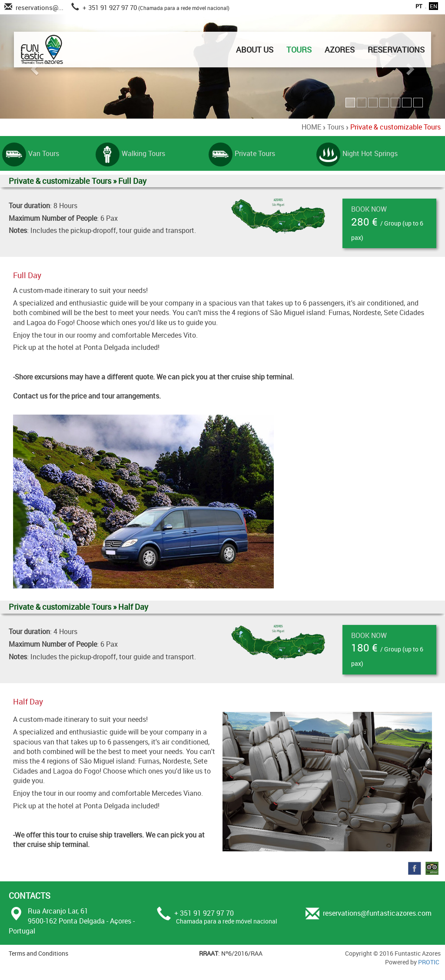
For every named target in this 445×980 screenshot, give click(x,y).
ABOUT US (255, 50)
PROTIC (429, 962)
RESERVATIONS (396, 50)
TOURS (299, 50)
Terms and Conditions (38, 953)
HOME (311, 127)
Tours (336, 127)
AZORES (340, 50)
